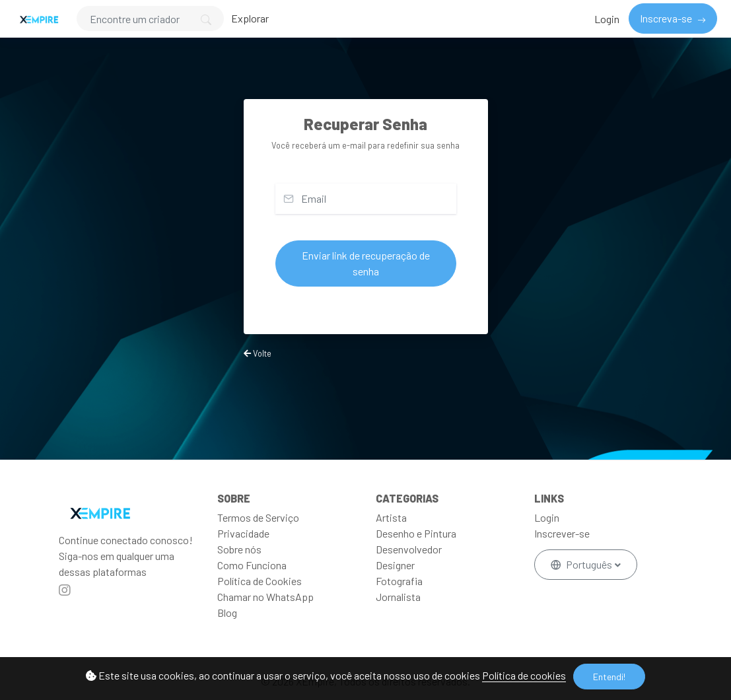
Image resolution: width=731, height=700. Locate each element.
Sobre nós (239, 549)
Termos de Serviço (258, 517)
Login (607, 19)
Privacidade (243, 533)
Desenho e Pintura (416, 533)
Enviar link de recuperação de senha (366, 263)
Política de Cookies (260, 581)
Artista (391, 517)
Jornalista (398, 597)
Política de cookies (524, 675)
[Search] (150, 18)
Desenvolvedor (409, 549)
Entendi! (609, 677)
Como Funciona (252, 565)
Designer (395, 565)
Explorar (250, 18)
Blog (227, 612)
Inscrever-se (562, 533)
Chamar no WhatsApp (265, 597)
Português (582, 564)
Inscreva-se (667, 18)
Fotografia (399, 581)
